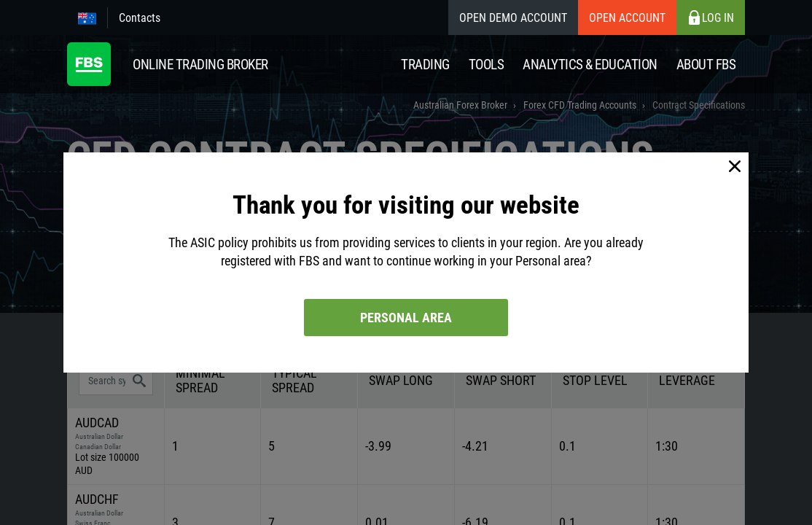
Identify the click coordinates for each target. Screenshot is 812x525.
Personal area (406, 318)
